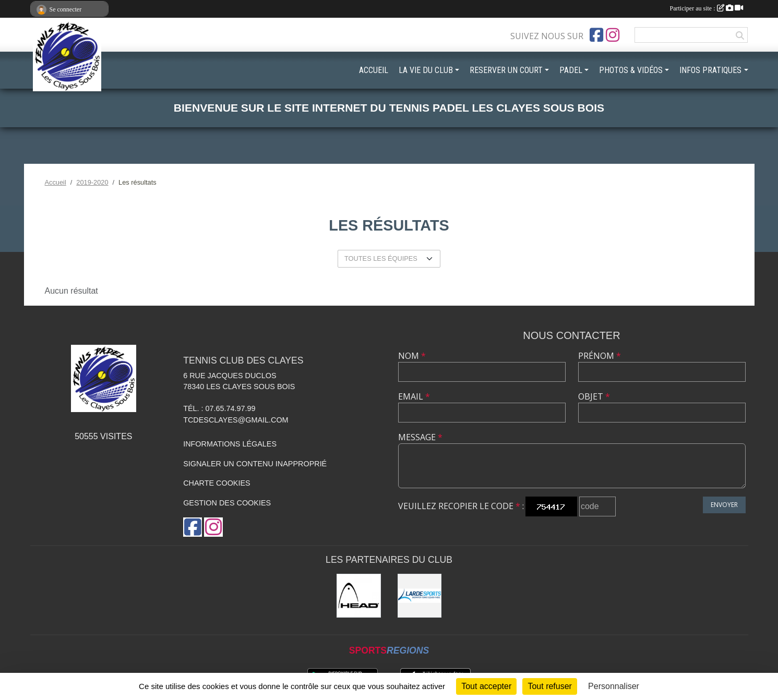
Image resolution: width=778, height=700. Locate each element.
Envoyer (724, 505)
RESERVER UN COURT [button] (506, 70)
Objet (594, 396)
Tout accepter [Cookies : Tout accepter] (486, 686)
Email (414, 396)
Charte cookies (217, 483)
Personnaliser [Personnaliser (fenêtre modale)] (614, 686)
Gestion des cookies (227, 503)
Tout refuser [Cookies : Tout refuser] (549, 686)
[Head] (359, 596)
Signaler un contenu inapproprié (255, 464)
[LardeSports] (420, 596)
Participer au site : (707, 8)
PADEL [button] (571, 70)
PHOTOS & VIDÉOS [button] (631, 70)
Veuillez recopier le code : (461, 506)
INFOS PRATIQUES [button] (710, 70)
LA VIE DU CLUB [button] (426, 70)
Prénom (600, 356)
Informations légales (230, 444)
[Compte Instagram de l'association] (613, 35)
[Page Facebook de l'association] (596, 35)
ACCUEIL (374, 70)
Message (420, 437)
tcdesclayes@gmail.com (236, 420)
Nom (412, 356)
